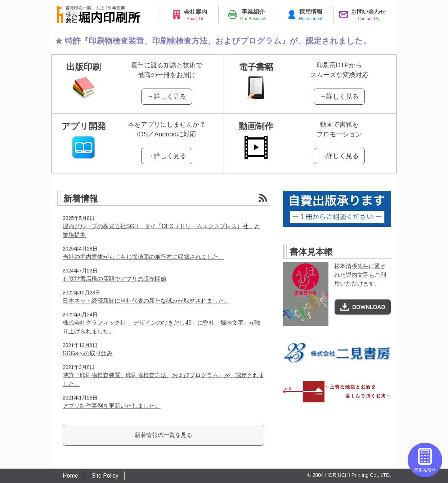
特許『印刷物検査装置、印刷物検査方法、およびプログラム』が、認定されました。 (218, 41)
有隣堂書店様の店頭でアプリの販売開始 (115, 279)
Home (70, 476)
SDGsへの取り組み (88, 353)
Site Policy (105, 476)
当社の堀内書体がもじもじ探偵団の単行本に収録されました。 (143, 257)
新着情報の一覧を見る (163, 435)
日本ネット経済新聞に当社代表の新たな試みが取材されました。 (146, 301)
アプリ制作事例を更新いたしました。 (112, 406)
